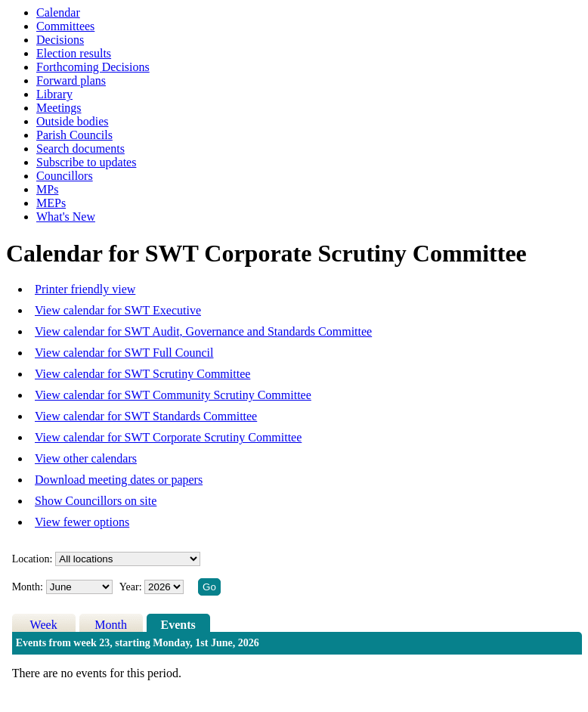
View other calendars (86, 458)
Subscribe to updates (86, 162)
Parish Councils (74, 135)
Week (44, 625)
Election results (74, 53)
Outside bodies (73, 121)
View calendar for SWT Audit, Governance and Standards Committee (203, 331)
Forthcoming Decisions (93, 67)
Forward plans (71, 80)
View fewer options (82, 522)
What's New (66, 217)
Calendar (58, 12)
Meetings (59, 108)
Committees (65, 26)
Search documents (80, 149)
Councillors (65, 176)
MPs (47, 189)
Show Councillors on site (96, 501)
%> (128, 559)
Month (111, 625)
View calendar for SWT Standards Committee (146, 416)
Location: (32, 559)
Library (54, 94)
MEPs (51, 203)
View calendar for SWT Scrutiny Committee (142, 374)
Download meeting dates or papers (119, 480)
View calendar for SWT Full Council (124, 353)
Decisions (60, 40)
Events (178, 625)
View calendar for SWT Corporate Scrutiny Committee (168, 437)
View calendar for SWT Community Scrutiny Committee (173, 395)
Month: (28, 587)
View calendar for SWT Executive (118, 310)
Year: (132, 587)
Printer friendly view (85, 289)
